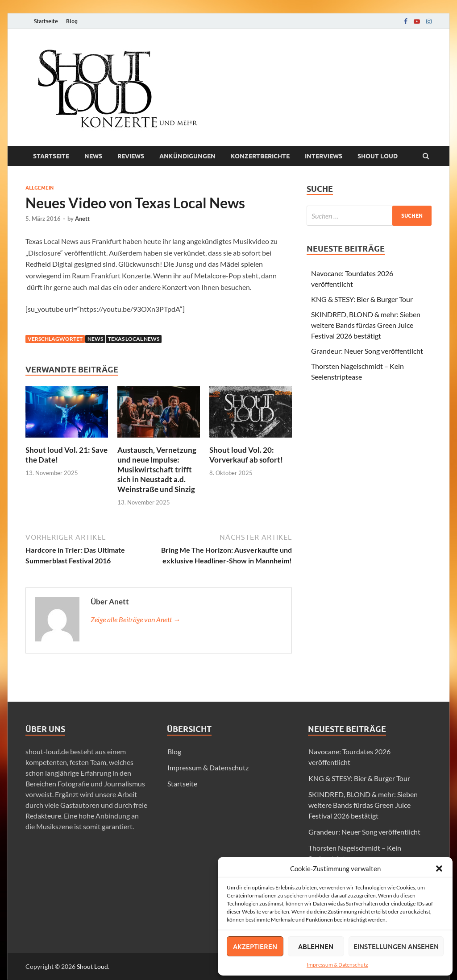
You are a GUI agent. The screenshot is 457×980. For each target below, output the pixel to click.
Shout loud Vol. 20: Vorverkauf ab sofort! (246, 455)
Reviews (131, 156)
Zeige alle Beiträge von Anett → (135, 619)
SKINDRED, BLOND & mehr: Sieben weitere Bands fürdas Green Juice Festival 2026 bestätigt (366, 325)
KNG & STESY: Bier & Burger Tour (362, 299)
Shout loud (378, 156)
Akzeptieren (255, 947)
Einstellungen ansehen (396, 947)
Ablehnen (316, 947)
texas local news (134, 339)
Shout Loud (92, 966)
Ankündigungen (187, 156)
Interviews (324, 156)
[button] (439, 868)
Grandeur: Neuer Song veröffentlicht (367, 351)
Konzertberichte (260, 156)
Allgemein (39, 188)
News (93, 156)
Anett (82, 219)
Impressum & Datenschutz (337, 965)
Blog (72, 21)
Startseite (46, 21)
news (95, 339)
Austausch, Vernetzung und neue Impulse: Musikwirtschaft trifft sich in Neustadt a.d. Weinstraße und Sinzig (157, 469)
